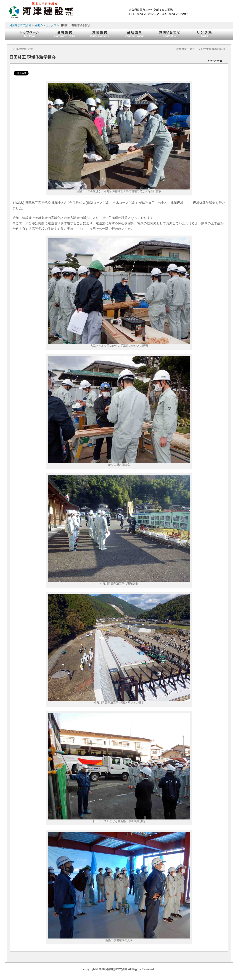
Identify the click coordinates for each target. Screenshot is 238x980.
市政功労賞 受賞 (21, 49)
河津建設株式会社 (20, 25)
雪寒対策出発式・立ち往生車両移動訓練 (202, 49)
